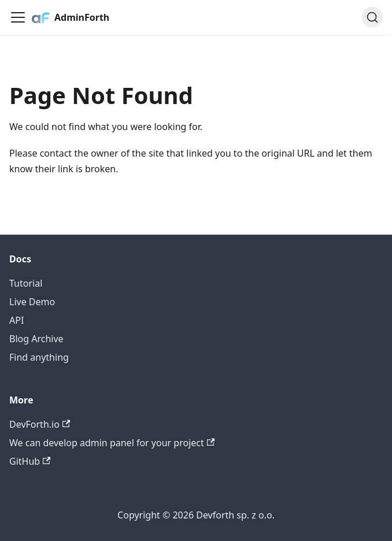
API (16, 320)
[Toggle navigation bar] (18, 17)
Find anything (39, 357)
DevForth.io (40, 424)
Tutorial (26, 283)
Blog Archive (36, 339)
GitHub (30, 461)
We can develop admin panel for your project (112, 443)
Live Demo (32, 302)
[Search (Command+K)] (372, 17)
